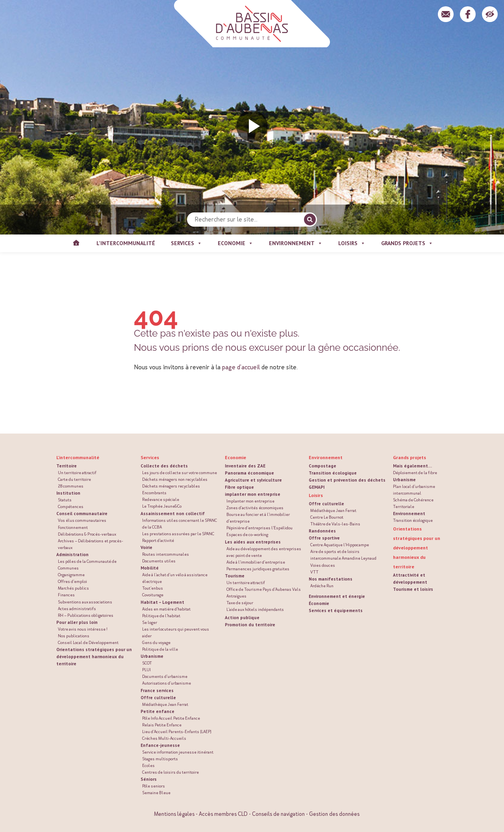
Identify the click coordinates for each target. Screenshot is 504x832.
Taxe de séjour (240, 603)
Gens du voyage (156, 643)
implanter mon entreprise (253, 494)
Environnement (326, 457)
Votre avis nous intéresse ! (83, 629)
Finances (66, 595)
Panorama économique (249, 473)
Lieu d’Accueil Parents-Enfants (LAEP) (177, 732)
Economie (235, 457)
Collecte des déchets (164, 466)
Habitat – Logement (162, 602)
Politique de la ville (160, 649)
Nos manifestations (331, 579)
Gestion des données (334, 814)
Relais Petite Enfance (162, 725)
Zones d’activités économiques (255, 508)
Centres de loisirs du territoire (170, 772)
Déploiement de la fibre (415, 473)
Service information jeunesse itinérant (178, 752)
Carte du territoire (74, 479)
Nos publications (74, 636)
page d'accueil (241, 367)
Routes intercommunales (166, 554)
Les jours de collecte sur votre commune (180, 473)
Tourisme (235, 576)
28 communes (71, 486)
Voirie (146, 547)
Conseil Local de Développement (88, 643)
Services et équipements (336, 610)
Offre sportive (324, 538)
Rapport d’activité (158, 541)
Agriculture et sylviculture (253, 480)
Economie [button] (235, 243)
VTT (314, 572)
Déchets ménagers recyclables (171, 486)
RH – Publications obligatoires (86, 615)
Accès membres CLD (223, 814)
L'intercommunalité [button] (126, 243)
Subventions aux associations (85, 602)
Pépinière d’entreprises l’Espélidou (259, 528)
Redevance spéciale (161, 500)
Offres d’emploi (72, 582)
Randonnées (322, 531)
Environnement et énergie (337, 596)
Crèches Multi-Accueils (164, 738)
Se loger (150, 623)
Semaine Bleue (156, 793)
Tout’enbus (153, 588)
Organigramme (71, 575)
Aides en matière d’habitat (166, 609)
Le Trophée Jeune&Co (162, 506)
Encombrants (154, 493)
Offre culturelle (158, 697)
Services (150, 457)
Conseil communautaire (82, 513)
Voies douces (323, 565)
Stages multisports (160, 759)
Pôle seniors (154, 786)
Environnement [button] (296, 243)
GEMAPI (317, 487)
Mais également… (412, 466)
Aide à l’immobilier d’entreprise (256, 562)
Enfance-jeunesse (160, 745)
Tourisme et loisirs (413, 589)
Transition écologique (333, 473)
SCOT (147, 663)
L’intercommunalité (78, 457)
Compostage (322, 466)
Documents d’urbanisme (165, 677)
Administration (72, 554)
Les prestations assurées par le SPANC (178, 534)
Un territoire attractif (77, 473)
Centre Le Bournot (327, 517)
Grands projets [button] (407, 243)
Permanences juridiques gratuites (258, 569)
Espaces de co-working (247, 535)
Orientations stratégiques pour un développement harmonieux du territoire (94, 656)
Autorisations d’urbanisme (167, 683)
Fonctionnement (73, 528)
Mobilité (150, 568)
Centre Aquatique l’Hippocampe (340, 545)
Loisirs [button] (352, 243)
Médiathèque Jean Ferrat (165, 705)
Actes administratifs (77, 609)
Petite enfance (157, 711)
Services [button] (186, 243)
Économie (319, 603)
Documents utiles (159, 561)
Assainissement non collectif (173, 513)
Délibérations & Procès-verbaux (87, 534)
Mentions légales (174, 814)
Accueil (76, 243)
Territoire (67, 466)
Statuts (65, 500)
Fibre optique (239, 487)
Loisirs (316, 495)
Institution (68, 493)
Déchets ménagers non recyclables (175, 479)
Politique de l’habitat (161, 616)
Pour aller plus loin (77, 622)
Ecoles (148, 766)
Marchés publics (73, 588)
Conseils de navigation (278, 814)
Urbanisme (152, 656)
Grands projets (409, 457)
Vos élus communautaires (82, 520)
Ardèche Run (322, 586)
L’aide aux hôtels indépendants (255, 610)
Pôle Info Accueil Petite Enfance (171, 718)
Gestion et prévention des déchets (347, 480)
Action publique (242, 617)
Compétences (71, 507)
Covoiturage (153, 595)
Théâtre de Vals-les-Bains (335, 524)
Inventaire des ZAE (245, 466)
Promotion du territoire (250, 624)
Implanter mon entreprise (250, 501)
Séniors (149, 779)
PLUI (146, 670)
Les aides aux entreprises (253, 542)
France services (157, 690)
